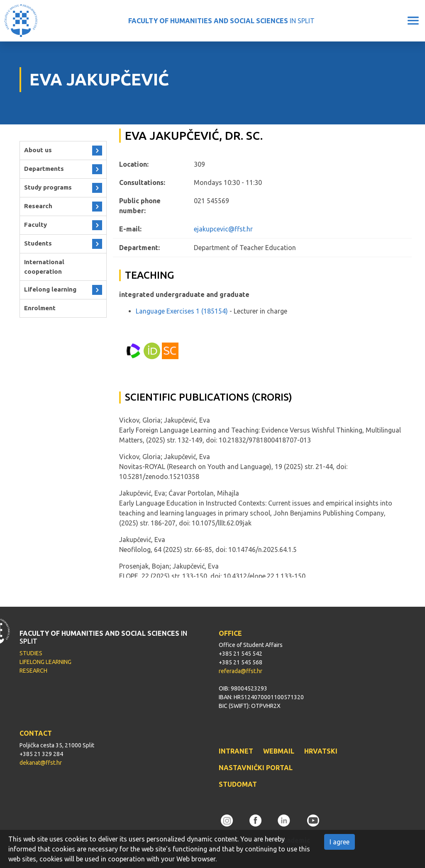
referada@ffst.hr (241, 671)
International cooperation (44, 267)
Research (38, 206)
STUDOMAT (238, 784)
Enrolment (40, 308)
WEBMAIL (279, 751)
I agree (340, 842)
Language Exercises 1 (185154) (182, 311)
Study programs (48, 187)
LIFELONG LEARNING (45, 662)
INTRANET (236, 751)
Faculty (35, 225)
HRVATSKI (321, 751)
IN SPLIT (221, 21)
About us (38, 150)
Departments (44, 169)
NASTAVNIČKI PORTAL (256, 768)
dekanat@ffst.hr (41, 763)
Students (38, 243)
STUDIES (31, 653)
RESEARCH (33, 671)
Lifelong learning (50, 289)
